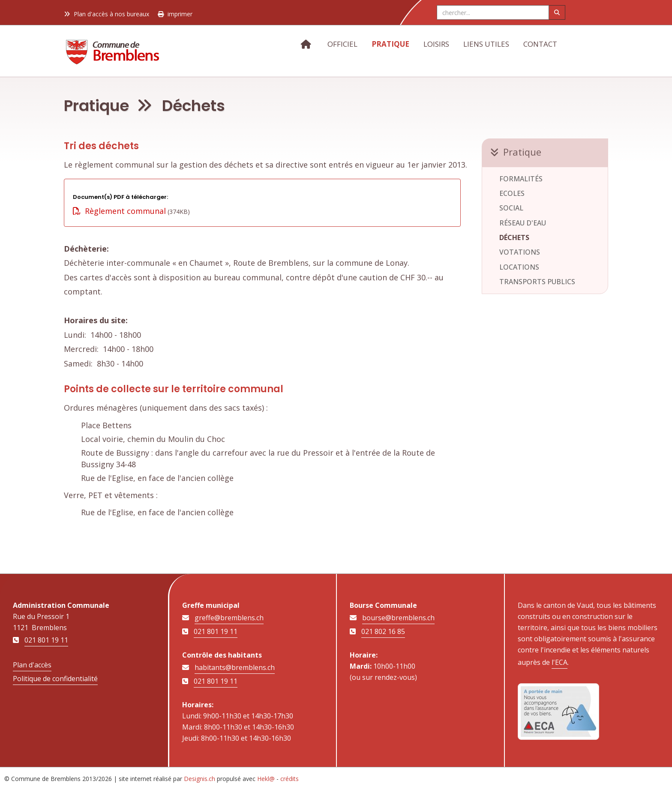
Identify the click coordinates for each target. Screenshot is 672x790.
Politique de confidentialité (55, 679)
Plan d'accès (32, 665)
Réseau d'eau (523, 223)
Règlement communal (119, 211)
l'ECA (559, 662)
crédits (289, 779)
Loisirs (436, 44)
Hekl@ (266, 779)
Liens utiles (486, 44)
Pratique (390, 44)
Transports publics (537, 282)
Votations (520, 252)
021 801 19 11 (46, 640)
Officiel (342, 44)
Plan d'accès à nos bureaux (106, 14)
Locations (519, 267)
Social (511, 208)
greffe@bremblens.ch (229, 618)
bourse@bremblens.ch (398, 618)
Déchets (514, 237)
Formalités (521, 179)
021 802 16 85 (383, 631)
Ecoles (512, 193)
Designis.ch (199, 779)
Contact (540, 44)
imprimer (175, 14)
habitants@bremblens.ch (235, 667)
